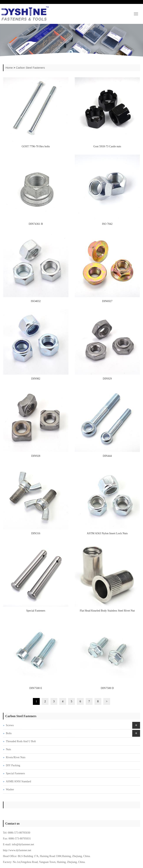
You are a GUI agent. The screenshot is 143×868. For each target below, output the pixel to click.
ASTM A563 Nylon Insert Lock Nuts (107, 533)
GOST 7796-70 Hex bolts (36, 146)
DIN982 (36, 379)
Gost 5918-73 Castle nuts (107, 146)
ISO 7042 (107, 224)
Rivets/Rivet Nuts (16, 757)
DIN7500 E (36, 688)
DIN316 (36, 533)
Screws (10, 725)
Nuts (8, 749)
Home (9, 68)
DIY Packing (13, 765)
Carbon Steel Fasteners (30, 68)
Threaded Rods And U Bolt (21, 741)
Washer (10, 789)
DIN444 (107, 456)
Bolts (9, 733)
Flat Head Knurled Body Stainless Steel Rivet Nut (107, 611)
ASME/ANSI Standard (18, 781)
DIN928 (36, 456)
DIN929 (107, 379)
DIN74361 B (36, 224)
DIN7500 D (107, 688)
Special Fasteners (36, 611)
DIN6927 (107, 301)
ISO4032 (36, 301)
